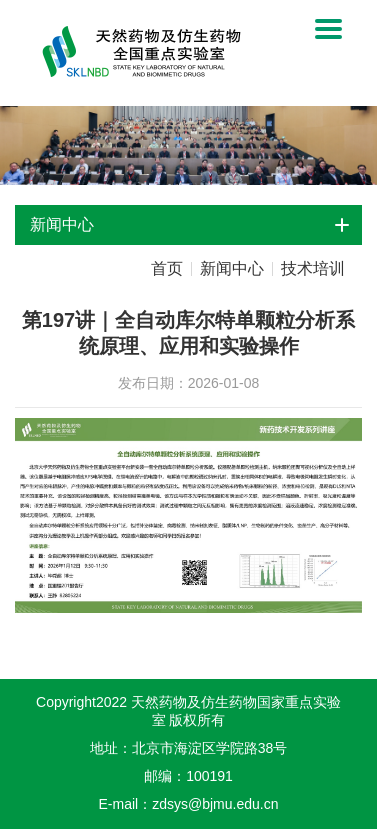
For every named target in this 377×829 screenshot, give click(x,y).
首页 (167, 269)
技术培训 (313, 269)
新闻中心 (232, 269)
